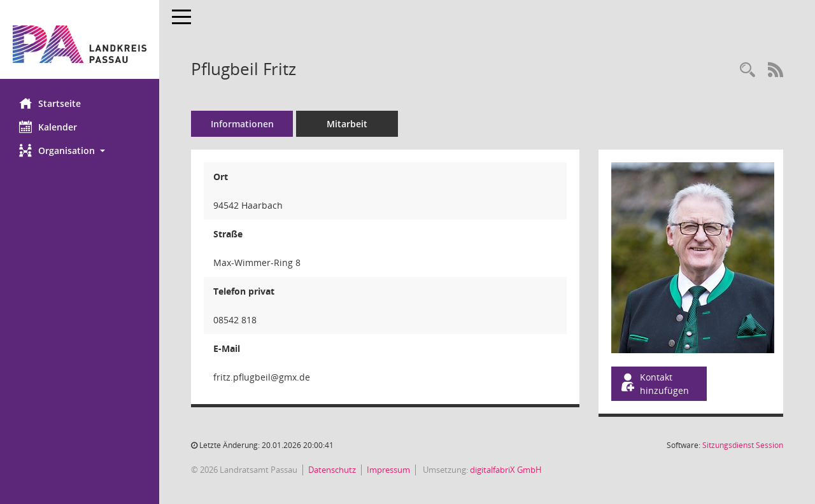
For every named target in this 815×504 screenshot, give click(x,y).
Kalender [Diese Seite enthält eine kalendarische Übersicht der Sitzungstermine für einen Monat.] (48, 127)
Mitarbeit (347, 124)
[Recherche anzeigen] (748, 70)
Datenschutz (332, 470)
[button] (80, 150)
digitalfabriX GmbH (506, 470)
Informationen (242, 124)
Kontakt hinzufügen (654, 384)
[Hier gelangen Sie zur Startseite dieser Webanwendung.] (80, 44)
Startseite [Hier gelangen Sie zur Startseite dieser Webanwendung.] (50, 103)
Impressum (388, 470)
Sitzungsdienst (743, 445)
